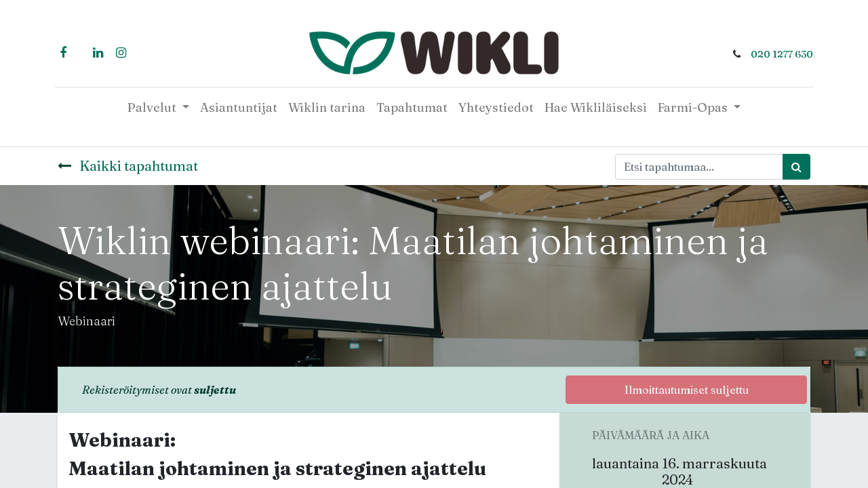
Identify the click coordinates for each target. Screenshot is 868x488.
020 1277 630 (779, 54)
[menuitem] (239, 107)
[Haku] (796, 167)
